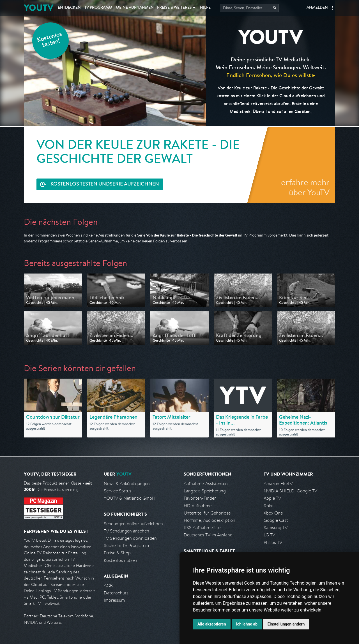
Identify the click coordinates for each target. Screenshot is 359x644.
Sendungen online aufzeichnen (133, 524)
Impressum (114, 600)
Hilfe (205, 8)
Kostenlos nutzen (120, 560)
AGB (108, 586)
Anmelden (317, 8)
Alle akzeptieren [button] (212, 624)
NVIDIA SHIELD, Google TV (290, 491)
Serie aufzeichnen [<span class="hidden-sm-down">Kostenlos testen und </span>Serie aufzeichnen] (105, 185)
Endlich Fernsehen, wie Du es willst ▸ (271, 75)
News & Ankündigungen (127, 484)
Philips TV (273, 542)
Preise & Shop (117, 553)
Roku (268, 506)
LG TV (269, 535)
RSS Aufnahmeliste (202, 528)
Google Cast (276, 520)
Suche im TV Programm (126, 545)
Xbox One (273, 513)
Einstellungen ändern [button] (286, 624)
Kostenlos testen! (50, 40)
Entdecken (69, 8)
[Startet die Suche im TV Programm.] (249, 8)
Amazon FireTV (278, 484)
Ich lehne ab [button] (247, 624)
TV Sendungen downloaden (130, 538)
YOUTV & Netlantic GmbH (130, 498)
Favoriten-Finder (200, 498)
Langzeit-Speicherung (205, 491)
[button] (332, 8)
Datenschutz (116, 593)
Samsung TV (276, 528)
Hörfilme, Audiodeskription (210, 520)
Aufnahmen (135, 8)
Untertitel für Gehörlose (207, 513)
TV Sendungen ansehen (126, 531)
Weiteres (174, 8)
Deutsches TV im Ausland (208, 535)
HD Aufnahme (198, 506)
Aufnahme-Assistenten (206, 484)
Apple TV (272, 498)
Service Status (118, 491)
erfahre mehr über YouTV (305, 187)
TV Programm (98, 8)
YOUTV (39, 8)
